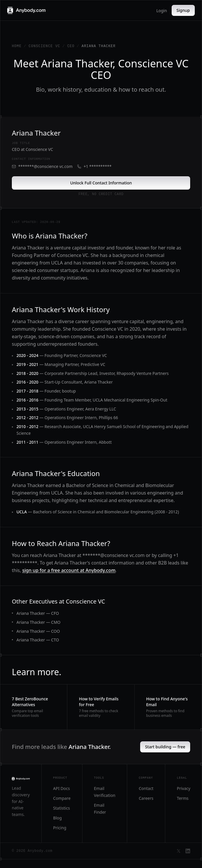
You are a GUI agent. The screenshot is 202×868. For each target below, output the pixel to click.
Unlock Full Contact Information (101, 183)
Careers (146, 798)
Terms (183, 798)
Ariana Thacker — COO (38, 631)
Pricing (60, 828)
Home (17, 46)
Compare (62, 798)
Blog (58, 818)
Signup (183, 10)
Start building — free (165, 747)
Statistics (62, 808)
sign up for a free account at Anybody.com (69, 570)
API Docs (62, 788)
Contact (146, 788)
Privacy (184, 788)
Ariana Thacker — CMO (38, 622)
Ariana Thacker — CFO (38, 613)
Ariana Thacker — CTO (38, 640)
